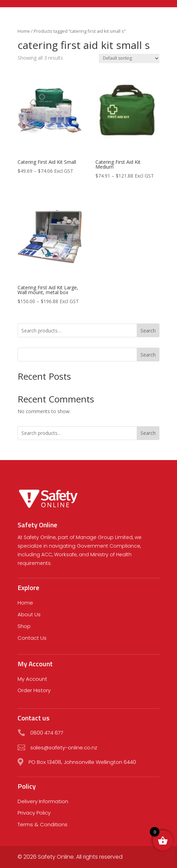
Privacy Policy (34, 813)
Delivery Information (43, 801)
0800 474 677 (47, 733)
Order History (34, 690)
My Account (32, 679)
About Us (29, 614)
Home (24, 31)
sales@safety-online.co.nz (64, 747)
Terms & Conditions (43, 824)
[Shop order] (129, 58)
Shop (24, 626)
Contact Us (32, 638)
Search (148, 331)
